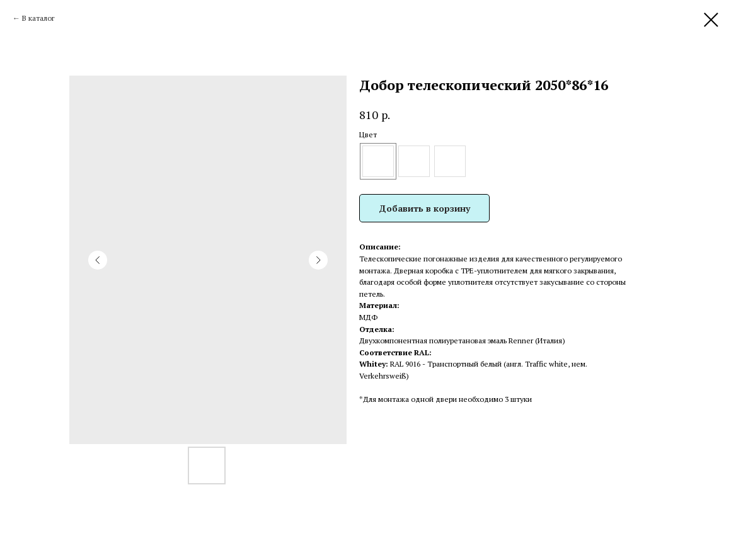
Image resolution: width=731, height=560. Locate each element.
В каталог (38, 18)
